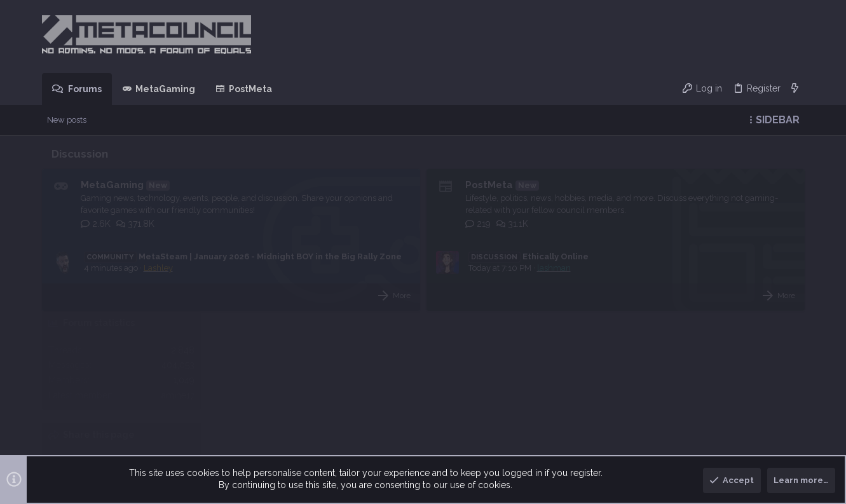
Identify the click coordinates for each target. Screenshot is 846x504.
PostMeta (403, 185)
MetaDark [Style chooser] (88, 456)
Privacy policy (694, 456)
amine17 (782, 233)
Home (765, 456)
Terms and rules (629, 456)
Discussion (80, 154)
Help (737, 456)
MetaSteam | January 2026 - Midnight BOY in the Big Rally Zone (243, 260)
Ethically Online (443, 269)
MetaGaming (112, 185)
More (316, 308)
